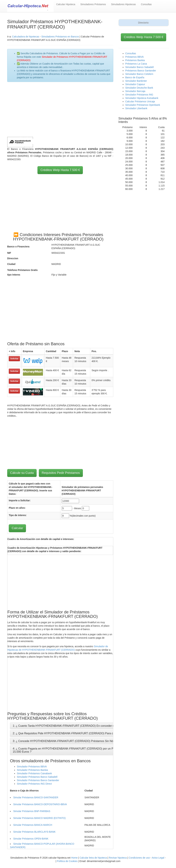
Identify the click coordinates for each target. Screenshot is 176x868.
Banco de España (135, 77)
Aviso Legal (158, 858)
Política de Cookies (67, 861)
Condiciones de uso (139, 858)
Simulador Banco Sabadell (139, 67)
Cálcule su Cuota (22, 473)
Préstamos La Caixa (136, 64)
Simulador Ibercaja (135, 91)
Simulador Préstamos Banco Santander (38, 780)
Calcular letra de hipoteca (93, 858)
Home (74, 858)
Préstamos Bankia (135, 60)
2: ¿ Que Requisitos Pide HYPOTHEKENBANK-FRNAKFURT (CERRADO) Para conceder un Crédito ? (76, 733)
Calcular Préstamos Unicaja (140, 101)
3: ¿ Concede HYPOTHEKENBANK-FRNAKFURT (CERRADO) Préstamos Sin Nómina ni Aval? (71, 741)
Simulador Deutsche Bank (139, 88)
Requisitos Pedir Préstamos (61, 473)
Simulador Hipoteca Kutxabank (142, 98)
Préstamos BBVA (134, 57)
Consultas (146, 4)
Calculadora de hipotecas (26, 37)
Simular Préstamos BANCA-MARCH (33, 825)
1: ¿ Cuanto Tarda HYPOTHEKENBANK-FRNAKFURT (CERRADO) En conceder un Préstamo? (71, 726)
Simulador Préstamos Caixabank (34, 773)
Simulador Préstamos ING (139, 95)
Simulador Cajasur (135, 84)
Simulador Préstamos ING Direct (34, 784)
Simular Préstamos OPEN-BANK (31, 839)
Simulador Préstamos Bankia (32, 770)
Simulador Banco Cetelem (139, 74)
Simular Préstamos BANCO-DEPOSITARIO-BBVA (40, 804)
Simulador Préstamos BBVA (32, 767)
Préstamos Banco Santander (141, 71)
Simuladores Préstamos (93, 4)
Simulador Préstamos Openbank (143, 105)
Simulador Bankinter (136, 81)
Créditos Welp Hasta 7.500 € (60, 170)
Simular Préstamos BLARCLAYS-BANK (34, 832)
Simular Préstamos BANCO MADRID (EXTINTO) (39, 818)
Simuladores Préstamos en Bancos (60, 37)
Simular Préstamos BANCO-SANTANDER (36, 797)
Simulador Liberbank (136, 108)
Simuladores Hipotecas (123, 4)
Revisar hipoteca (118, 858)
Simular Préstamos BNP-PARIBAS (32, 811)
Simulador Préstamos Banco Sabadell (37, 777)
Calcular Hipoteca (66, 4)
